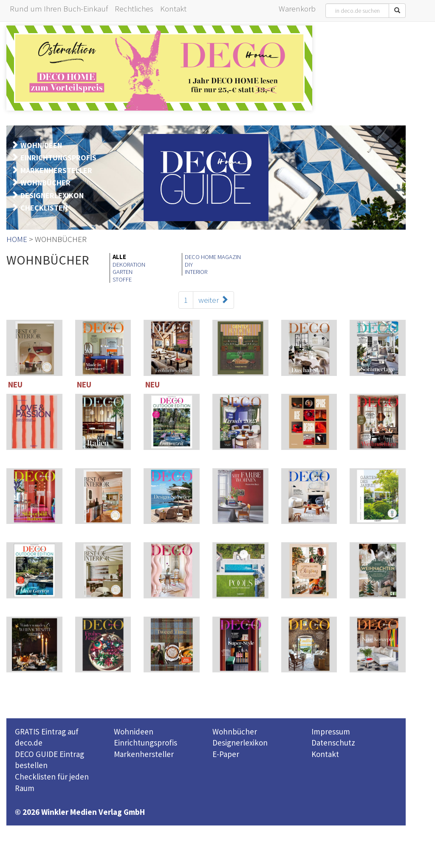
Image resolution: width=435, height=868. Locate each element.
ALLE (119, 257)
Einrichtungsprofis (145, 743)
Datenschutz (333, 743)
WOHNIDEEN (41, 145)
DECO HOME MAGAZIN (213, 257)
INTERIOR (196, 272)
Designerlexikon (240, 743)
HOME (17, 239)
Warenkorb (297, 9)
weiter (213, 300)
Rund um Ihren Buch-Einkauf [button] (59, 9)
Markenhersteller (144, 754)
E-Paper (226, 754)
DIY (189, 265)
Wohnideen (134, 731)
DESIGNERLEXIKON (52, 195)
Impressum (331, 731)
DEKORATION (129, 265)
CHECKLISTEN (44, 208)
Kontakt (325, 754)
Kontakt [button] (173, 9)
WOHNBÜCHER (45, 183)
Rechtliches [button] (134, 9)
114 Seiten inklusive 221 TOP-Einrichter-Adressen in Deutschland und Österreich (380, 424)
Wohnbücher (235, 731)
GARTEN (123, 272)
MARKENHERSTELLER (56, 170)
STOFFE (122, 279)
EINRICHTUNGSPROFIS (58, 158)
